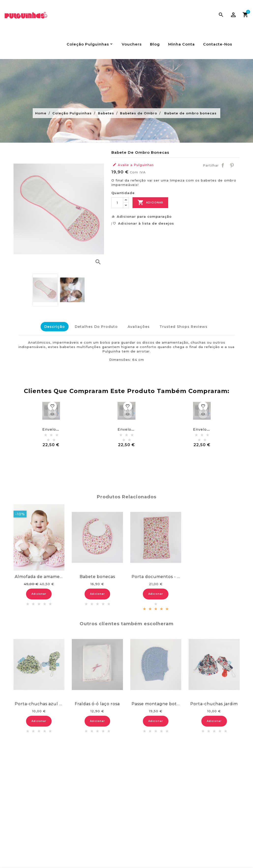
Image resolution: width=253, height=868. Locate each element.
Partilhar (223, 165)
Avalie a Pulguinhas (133, 165)
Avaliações (139, 327)
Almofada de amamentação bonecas (39, 575)
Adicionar (150, 203)
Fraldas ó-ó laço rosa (97, 703)
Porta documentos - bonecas (156, 575)
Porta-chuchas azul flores (39, 703)
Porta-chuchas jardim (214, 703)
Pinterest (232, 165)
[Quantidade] (117, 203)
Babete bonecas (97, 575)
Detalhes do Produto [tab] (95, 327)
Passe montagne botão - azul (156, 703)
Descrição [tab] (52, 327)
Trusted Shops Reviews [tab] (185, 327)
